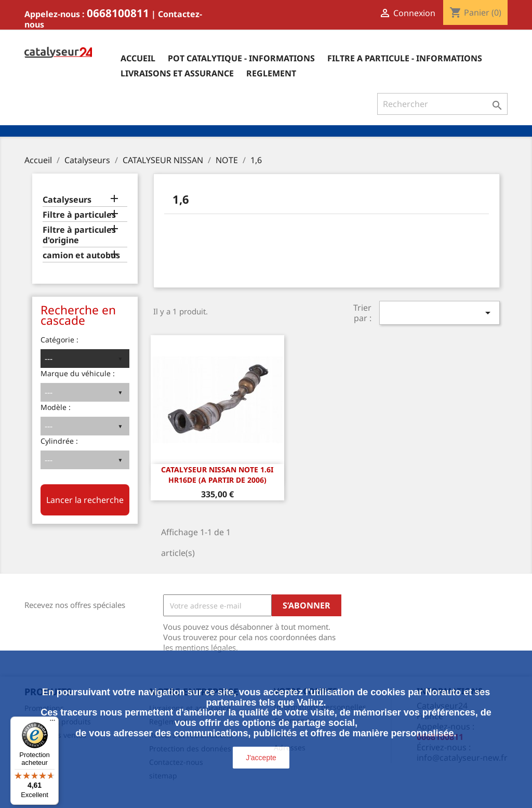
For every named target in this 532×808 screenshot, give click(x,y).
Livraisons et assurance (177, 73)
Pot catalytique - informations (241, 58)
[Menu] (52, 723)
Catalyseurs (67, 200)
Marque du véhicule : (78, 373)
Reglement (271, 73)
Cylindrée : (59, 441)
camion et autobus (81, 255)
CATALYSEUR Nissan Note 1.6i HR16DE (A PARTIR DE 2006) (217, 475)
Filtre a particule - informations (405, 58)
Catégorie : (59, 340)
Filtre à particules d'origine (79, 235)
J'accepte (261, 758)
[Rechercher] (442, 104)
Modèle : (56, 407)
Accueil (138, 58)
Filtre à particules (79, 215)
